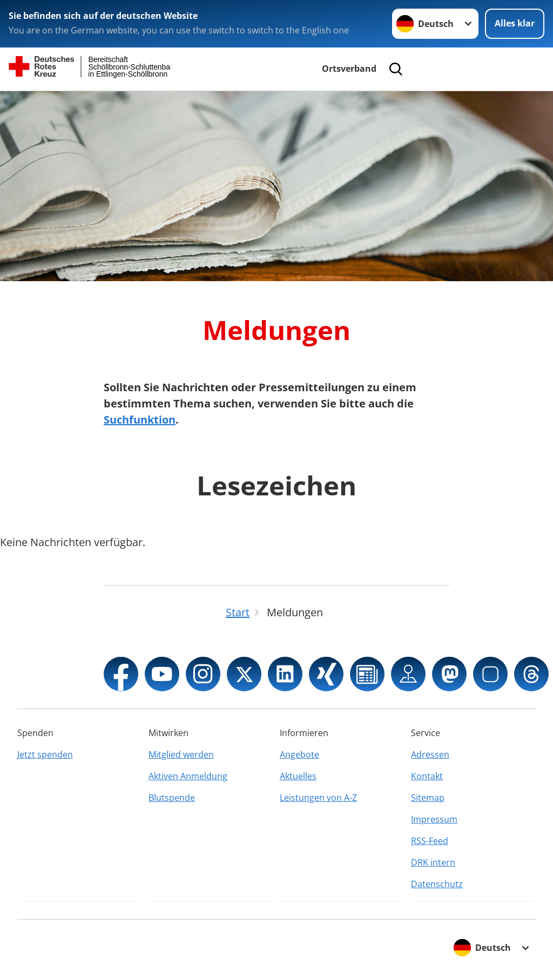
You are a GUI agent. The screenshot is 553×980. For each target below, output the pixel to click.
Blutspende (172, 798)
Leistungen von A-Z (318, 798)
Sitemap (428, 798)
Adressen (430, 754)
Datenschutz (437, 884)
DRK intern (433, 862)
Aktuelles (298, 776)
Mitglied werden (181, 754)
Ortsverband (349, 69)
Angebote (299, 754)
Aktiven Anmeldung (188, 776)
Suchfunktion (140, 420)
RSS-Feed (430, 841)
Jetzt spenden (45, 754)
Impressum (434, 819)
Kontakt (427, 776)
